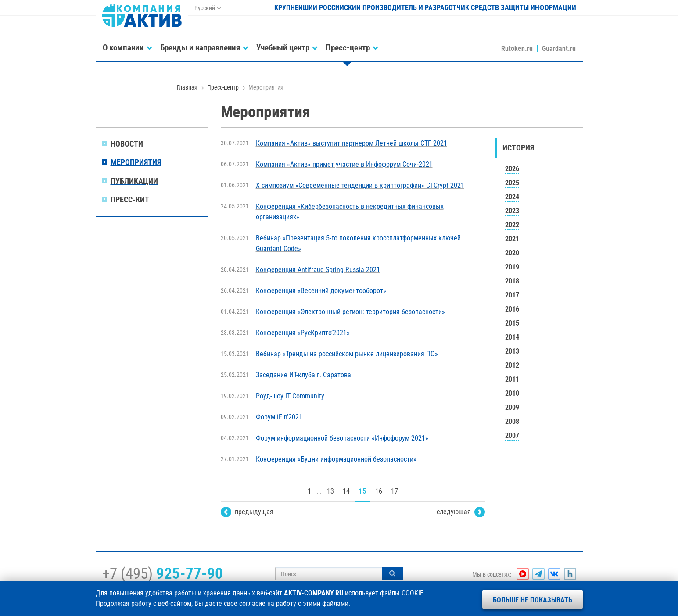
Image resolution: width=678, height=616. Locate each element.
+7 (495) (163, 573)
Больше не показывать (533, 600)
